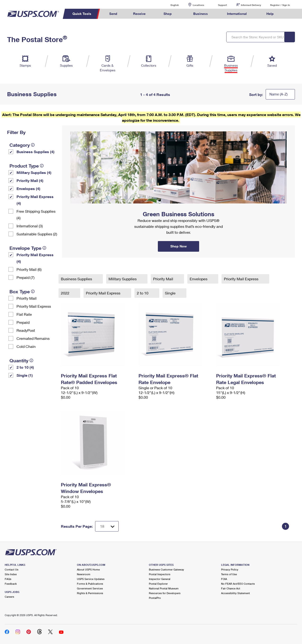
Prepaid (23, 322)
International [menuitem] (237, 14)
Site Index (11, 574)
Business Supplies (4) (36, 152)
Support (222, 5)
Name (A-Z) (279, 94)
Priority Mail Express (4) (35, 200)
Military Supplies (123, 279)
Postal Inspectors (160, 574)
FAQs (8, 579)
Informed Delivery (251, 5)
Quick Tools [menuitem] (82, 14)
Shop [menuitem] (168, 14)
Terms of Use (229, 574)
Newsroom (84, 574)
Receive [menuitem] (139, 14)
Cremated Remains (33, 338)
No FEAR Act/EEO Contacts (238, 584)
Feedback (11, 584)
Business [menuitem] (201, 14)
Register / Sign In (280, 5)
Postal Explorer (158, 584)
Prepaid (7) (25, 277)
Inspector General (160, 579)
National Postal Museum (164, 588)
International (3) (30, 226)
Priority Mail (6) (29, 269)
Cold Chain (26, 346)
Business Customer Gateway (166, 569)
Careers (9, 597)
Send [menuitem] (113, 14)
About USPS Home (88, 569)
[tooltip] (33, 145)
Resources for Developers (165, 593)
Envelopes (199, 279)
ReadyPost (26, 330)
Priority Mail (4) (30, 180)
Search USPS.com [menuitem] (290, 14)
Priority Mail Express (34, 306)
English (170, 5)
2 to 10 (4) (25, 367)
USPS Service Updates (91, 579)
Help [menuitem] (270, 14)
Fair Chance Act (231, 588)
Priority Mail (27, 298)
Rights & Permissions (90, 593)
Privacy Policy (230, 569)
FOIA (224, 579)
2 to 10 (143, 293)
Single (171, 293)
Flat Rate (24, 314)
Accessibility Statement (235, 593)
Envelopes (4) (28, 188)
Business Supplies (77, 279)
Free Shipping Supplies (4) (36, 214)
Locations (198, 5)
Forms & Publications (90, 584)
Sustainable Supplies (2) (37, 234)
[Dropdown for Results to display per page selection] (107, 526)
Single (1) (25, 375)
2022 (66, 293)
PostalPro (155, 598)
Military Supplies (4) (34, 172)
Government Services (90, 588)
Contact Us (12, 569)
